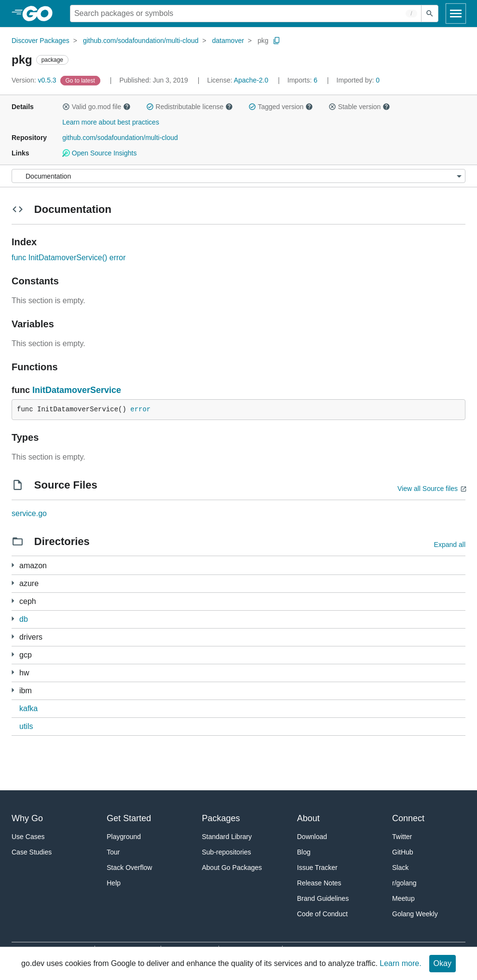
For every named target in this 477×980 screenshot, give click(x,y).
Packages (221, 818)
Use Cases (28, 837)
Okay (443, 963)
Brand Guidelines (323, 898)
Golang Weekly (415, 914)
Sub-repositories (227, 852)
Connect (408, 818)
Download (312, 837)
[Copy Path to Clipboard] (277, 41)
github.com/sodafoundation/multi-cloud (141, 41)
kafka (28, 708)
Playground (124, 837)
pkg (263, 41)
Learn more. (400, 963)
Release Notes (319, 883)
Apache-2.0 (251, 80)
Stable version (359, 107)
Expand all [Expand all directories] (450, 545)
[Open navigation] (456, 14)
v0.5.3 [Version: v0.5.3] (35, 80)
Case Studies (32, 852)
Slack (400, 868)
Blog (304, 852)
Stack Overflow (129, 868)
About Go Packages (232, 868)
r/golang (404, 883)
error (140, 409)
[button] (66, 107)
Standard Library (227, 837)
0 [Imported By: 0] (358, 80)
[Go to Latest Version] (81, 80)
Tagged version (281, 107)
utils (26, 726)
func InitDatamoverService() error (69, 258)
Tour (113, 852)
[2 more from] (13, 637)
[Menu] (238, 176)
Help (114, 883)
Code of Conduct (322, 914)
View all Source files (428, 489)
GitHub (403, 852)
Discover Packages (41, 41)
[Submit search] (430, 14)
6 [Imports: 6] (303, 80)
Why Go (27, 818)
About (308, 818)
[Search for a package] (246, 14)
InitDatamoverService (77, 390)
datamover (228, 41)
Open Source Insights (99, 153)
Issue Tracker (317, 868)
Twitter (402, 837)
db (24, 619)
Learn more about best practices (111, 122)
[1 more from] (13, 565)
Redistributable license (190, 107)
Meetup (403, 898)
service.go (29, 513)
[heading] (41, 14)
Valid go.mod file (96, 107)
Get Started (129, 818)
